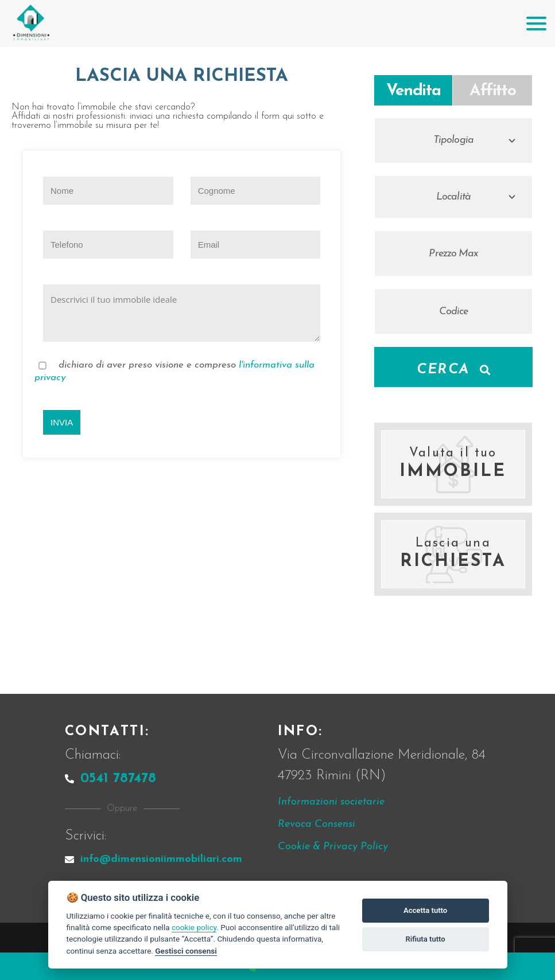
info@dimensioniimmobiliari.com (154, 859)
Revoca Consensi (317, 824)
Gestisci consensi (186, 951)
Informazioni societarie (331, 802)
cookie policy (194, 927)
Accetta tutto (425, 910)
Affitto (492, 91)
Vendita (413, 91)
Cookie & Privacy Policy (333, 847)
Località (453, 197)
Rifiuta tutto (425, 939)
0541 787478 (110, 779)
